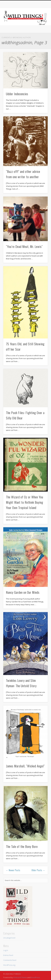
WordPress (35, 977)
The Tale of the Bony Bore (22, 846)
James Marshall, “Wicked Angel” (25, 766)
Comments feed (10, 960)
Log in (6, 950)
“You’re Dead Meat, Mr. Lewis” (24, 246)
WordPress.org (9, 965)
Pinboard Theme (20, 977)
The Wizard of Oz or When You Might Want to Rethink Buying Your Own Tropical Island (25, 502)
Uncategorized (9, 938)
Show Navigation (41, 24)
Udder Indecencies (17, 94)
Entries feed (8, 955)
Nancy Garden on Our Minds (23, 592)
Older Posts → (38, 870)
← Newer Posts (13, 870)
